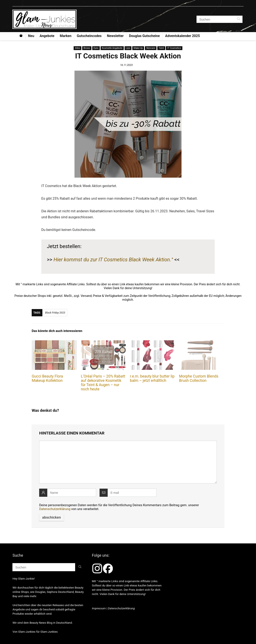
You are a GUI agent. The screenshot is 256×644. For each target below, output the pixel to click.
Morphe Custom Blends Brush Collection (199, 378)
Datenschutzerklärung (55, 509)
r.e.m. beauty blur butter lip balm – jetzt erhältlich (152, 378)
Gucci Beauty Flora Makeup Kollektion (47, 378)
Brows (87, 48)
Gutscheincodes (89, 36)
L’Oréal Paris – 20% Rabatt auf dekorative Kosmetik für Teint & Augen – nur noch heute (103, 383)
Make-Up (138, 48)
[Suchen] (239, 19)
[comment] (128, 462)
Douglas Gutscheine (144, 36)
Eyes (96, 48)
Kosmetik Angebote (112, 48)
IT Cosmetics (174, 48)
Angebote (47, 36)
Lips (128, 48)
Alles (77, 48)
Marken (65, 36)
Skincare (151, 48)
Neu (31, 36)
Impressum (99, 608)
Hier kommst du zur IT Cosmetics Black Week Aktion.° (113, 260)
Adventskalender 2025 (182, 36)
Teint (161, 48)
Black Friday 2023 (55, 313)
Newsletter (115, 36)
